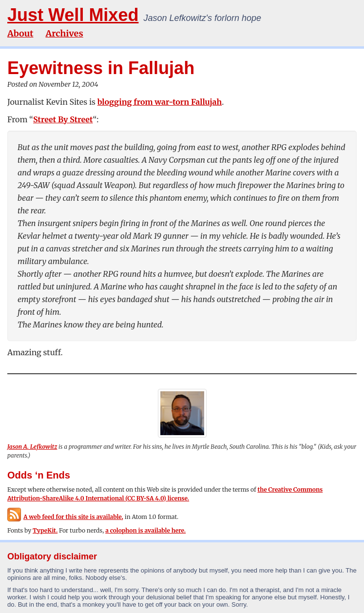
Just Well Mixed (73, 15)
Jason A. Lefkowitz (32, 447)
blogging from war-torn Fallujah (160, 102)
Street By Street (63, 119)
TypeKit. (45, 530)
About (20, 33)
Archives (64, 33)
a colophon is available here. (145, 530)
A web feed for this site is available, (65, 517)
